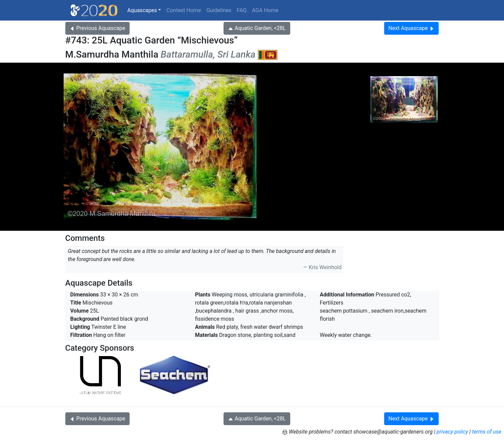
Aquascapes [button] (142, 10)
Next (412, 28)
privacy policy (452, 432)
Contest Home (184, 10)
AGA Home (265, 10)
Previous (97, 28)
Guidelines (219, 10)
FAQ (242, 10)
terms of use (487, 432)
